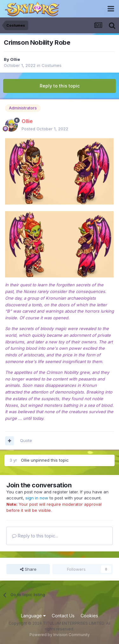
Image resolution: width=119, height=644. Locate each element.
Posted (45, 129)
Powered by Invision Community (60, 635)
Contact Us (63, 616)
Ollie (15, 59)
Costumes (52, 65)
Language (33, 616)
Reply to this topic (60, 86)
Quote (26, 440)
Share (28, 569)
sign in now (37, 498)
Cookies (89, 616)
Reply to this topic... (35, 536)
